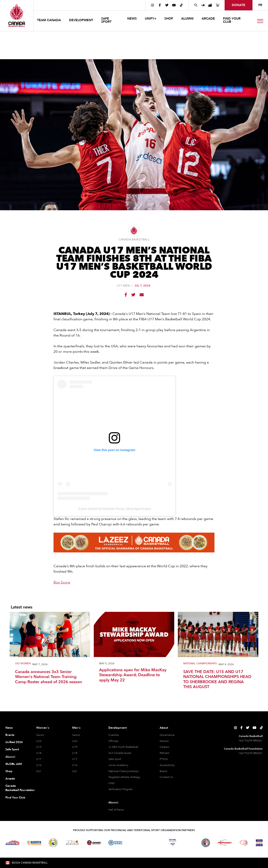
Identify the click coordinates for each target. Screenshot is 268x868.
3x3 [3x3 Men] (74, 771)
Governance (167, 735)
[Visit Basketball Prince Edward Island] (189, 843)
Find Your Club (15, 798)
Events (10, 735)
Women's (43, 728)
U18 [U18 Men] (75, 753)
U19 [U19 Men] (75, 747)
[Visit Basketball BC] (12, 843)
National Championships (200, 664)
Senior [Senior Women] (40, 735)
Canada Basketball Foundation (16, 788)
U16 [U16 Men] (75, 765)
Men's (76, 728)
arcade (208, 19)
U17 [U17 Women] (39, 759)
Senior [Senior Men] (76, 735)
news (132, 19)
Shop (9, 771)
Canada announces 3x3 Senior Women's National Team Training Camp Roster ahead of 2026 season (49, 677)
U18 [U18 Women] (39, 753)
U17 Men (123, 286)
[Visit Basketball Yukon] (225, 843)
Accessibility (167, 765)
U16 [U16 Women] (39, 765)
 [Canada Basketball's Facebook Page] (160, 5)
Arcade (10, 779)
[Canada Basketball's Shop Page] (217, 5)
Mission (164, 741)
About (164, 728)
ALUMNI (187, 19)
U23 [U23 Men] (75, 741)
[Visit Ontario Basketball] (94, 843)
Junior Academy (118, 765)
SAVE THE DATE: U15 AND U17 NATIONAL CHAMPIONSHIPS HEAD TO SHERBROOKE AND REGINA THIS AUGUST (217, 680)
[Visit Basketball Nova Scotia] (173, 843)
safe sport (106, 20)
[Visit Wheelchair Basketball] (244, 843)
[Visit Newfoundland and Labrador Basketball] (206, 843)
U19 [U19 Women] (39, 747)
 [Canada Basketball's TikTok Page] (181, 5)
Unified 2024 (14, 742)
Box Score (62, 582)
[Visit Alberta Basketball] (34, 843)
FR (260, 5)
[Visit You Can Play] (259, 843)
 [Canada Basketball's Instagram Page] (152, 5)
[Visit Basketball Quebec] (115, 843)
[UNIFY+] (203, 5)
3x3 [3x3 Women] (38, 771)
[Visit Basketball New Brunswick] (153, 843)
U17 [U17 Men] (75, 759)
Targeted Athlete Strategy (124, 777)
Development (117, 728)
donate (239, 5)
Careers (164, 747)
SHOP (169, 19)
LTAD (112, 783)
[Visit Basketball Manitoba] (72, 843)
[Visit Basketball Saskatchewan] (53, 843)
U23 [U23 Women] (39, 741)
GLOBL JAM (14, 764)
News (9, 728)
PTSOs (164, 759)
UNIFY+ (151, 19)
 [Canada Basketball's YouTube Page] (174, 5)
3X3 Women (23, 664)
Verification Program (121, 789)
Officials (113, 741)
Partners (164, 753)
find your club (232, 20)
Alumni (10, 757)
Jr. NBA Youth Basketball (123, 747)
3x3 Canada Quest (120, 753)
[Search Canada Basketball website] (196, 5)
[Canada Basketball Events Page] (210, 5)
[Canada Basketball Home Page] (17, 16)
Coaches (114, 735)
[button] (49, 21)
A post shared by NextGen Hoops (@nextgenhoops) (114, 509)
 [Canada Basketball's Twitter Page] (167, 5)
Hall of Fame (116, 810)
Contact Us (166, 777)
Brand (163, 771)
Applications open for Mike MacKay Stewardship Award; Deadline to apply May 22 (133, 675)
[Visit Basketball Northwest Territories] (134, 843)
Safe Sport (12, 749)
